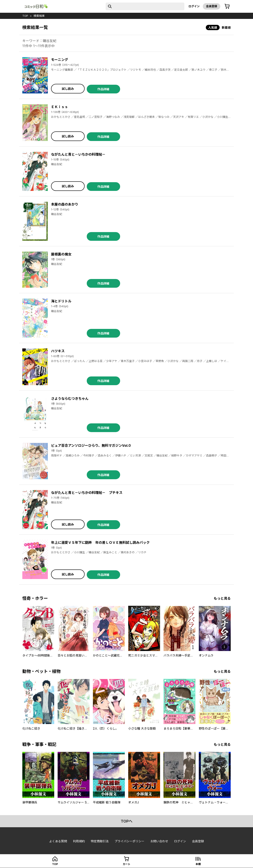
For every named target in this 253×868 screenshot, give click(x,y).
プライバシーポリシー (129, 841)
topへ (127, 821)
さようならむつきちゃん (70, 399)
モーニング (60, 60)
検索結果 (39, 16)
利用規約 (79, 841)
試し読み (68, 89)
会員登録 (212, 6)
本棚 (198, 864)
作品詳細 (103, 89)
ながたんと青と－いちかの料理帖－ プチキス (87, 493)
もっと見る (222, 598)
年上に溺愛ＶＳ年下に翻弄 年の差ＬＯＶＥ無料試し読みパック (100, 542)
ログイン (194, 6)
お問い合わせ (159, 841)
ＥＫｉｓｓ (60, 107)
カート (126, 864)
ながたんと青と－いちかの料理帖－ (78, 154)
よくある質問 (58, 841)
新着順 (226, 27)
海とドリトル (61, 301)
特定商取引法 (100, 841)
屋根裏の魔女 (61, 254)
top (25, 16)
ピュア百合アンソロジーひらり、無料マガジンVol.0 (91, 445)
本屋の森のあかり (65, 204)
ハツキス (58, 351)
